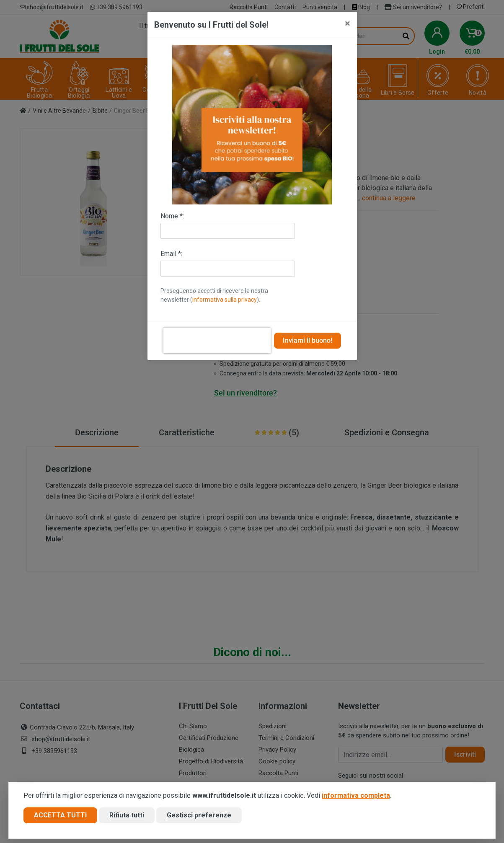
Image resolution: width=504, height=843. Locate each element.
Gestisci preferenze (199, 815)
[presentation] (217, 341)
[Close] (348, 23)
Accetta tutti (60, 815)
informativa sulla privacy (225, 300)
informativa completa (356, 795)
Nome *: (172, 216)
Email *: (171, 254)
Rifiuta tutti (127, 815)
